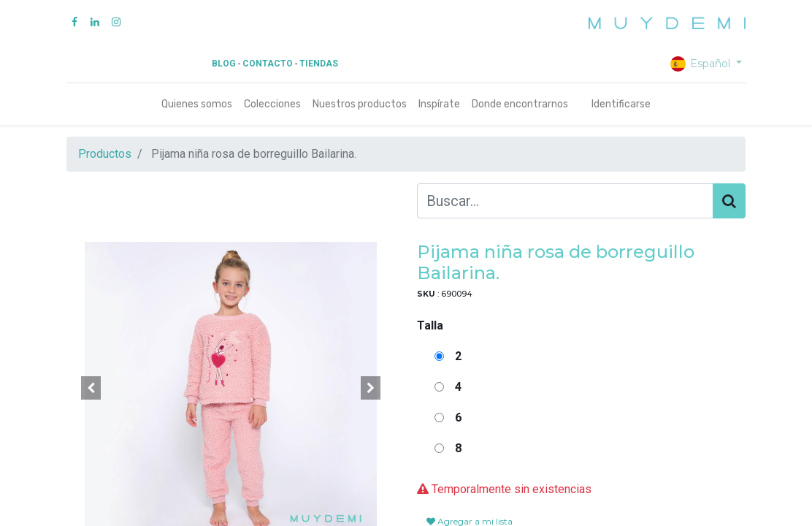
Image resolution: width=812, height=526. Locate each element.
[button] (91, 388)
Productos (105, 154)
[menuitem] (197, 104)
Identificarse (621, 104)
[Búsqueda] (729, 201)
